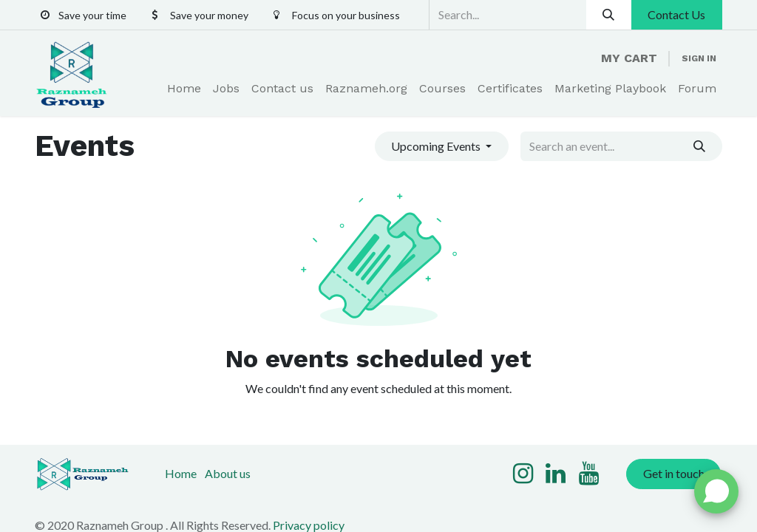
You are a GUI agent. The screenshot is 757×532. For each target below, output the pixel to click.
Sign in (699, 58)
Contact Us (676, 14)
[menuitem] (184, 89)
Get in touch (674, 473)
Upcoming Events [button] (437, 146)
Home (181, 473)
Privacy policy (309, 525)
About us (228, 473)
